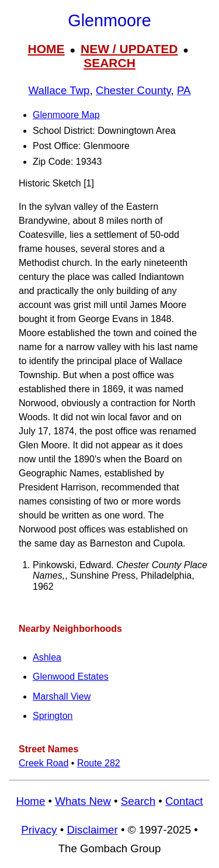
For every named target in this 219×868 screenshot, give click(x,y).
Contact (184, 801)
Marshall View (62, 696)
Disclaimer (92, 830)
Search (138, 801)
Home (30, 801)
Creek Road (44, 763)
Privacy (39, 830)
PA (184, 90)
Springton (53, 716)
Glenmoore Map (66, 115)
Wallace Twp (59, 90)
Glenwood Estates (71, 677)
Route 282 (99, 763)
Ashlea (47, 657)
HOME (46, 49)
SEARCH (109, 63)
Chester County (133, 90)
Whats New (83, 801)
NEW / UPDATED (129, 49)
